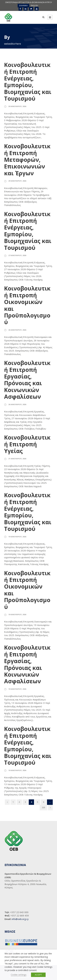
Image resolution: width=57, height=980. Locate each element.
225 (43, 808)
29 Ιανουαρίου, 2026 (17, 181)
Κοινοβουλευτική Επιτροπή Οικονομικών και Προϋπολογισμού (27, 305)
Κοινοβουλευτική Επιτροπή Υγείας (27, 444)
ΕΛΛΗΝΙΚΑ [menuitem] (23, 6)
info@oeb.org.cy (20, 919)
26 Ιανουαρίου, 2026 (17, 330)
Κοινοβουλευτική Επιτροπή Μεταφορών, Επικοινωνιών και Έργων (27, 160)
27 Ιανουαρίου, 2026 (17, 255)
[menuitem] (23, 6)
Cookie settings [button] (19, 975)
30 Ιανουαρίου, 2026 (17, 106)
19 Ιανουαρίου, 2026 (17, 537)
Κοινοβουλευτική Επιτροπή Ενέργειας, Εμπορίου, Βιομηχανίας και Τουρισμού (28, 82)
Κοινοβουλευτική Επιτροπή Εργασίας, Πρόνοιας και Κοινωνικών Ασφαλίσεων (27, 380)
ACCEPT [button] (38, 975)
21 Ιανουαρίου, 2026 (17, 459)
